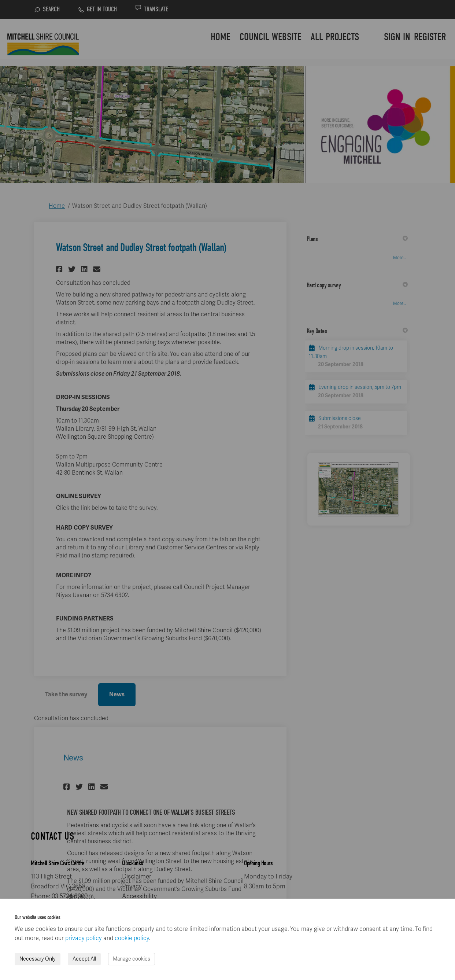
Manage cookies (132, 959)
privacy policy (84, 938)
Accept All (84, 959)
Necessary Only (38, 959)
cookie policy (132, 938)
